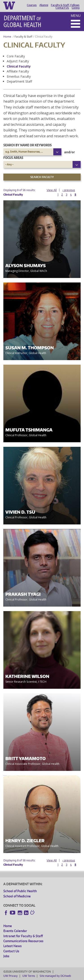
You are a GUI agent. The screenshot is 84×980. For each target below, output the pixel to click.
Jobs (6, 956)
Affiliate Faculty (18, 71)
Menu (76, 16)
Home (7, 37)
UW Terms (29, 976)
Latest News (13, 946)
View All (52, 190)
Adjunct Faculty (18, 61)
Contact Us (62, 8)
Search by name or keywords (28, 145)
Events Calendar (15, 931)
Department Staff (19, 81)
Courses (32, 5)
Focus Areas (13, 158)
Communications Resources (23, 941)
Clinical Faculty (19, 66)
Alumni (44, 5)
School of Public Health (20, 891)
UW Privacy (11, 976)
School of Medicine (17, 896)
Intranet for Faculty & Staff (23, 936)
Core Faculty (16, 56)
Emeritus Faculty (19, 76)
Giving (76, 8)
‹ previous (69, 190)
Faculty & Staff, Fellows (65, 5)
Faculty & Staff (23, 37)
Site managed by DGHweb (55, 976)
